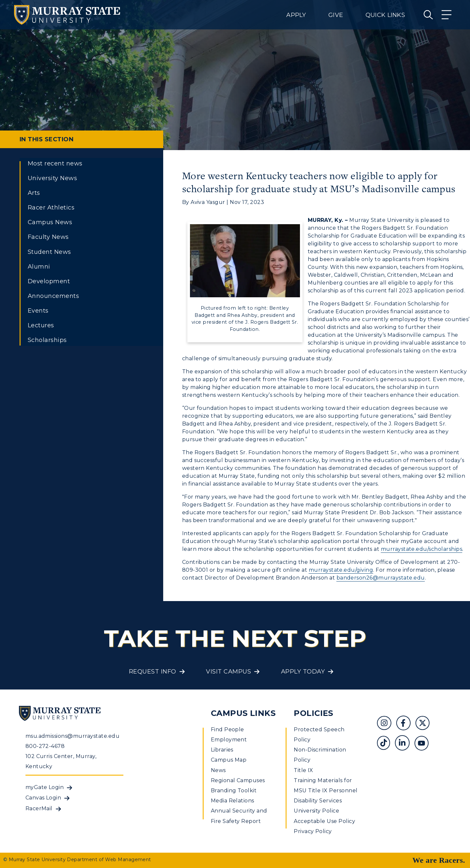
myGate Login (45, 787)
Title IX (304, 770)
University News (52, 178)
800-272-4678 (45, 746)
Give (336, 15)
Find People (227, 729)
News (218, 770)
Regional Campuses (238, 780)
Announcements (53, 296)
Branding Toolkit (234, 790)
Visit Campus (228, 672)
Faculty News (48, 237)
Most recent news (55, 163)
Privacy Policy (313, 831)
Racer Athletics (51, 208)
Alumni (39, 267)
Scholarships (47, 340)
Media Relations (233, 801)
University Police (316, 811)
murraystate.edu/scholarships (422, 549)
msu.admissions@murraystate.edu (72, 736)
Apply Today (303, 672)
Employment (229, 740)
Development (49, 281)
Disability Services (318, 801)
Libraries (222, 750)
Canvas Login (43, 798)
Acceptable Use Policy (324, 821)
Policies (313, 713)
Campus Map (229, 760)
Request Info (153, 672)
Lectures (41, 325)
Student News (49, 252)
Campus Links (243, 713)
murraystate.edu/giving (341, 570)
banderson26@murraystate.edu (381, 578)
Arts (34, 193)
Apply (296, 15)
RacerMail (39, 808)
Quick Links (385, 15)
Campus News (50, 222)
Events (38, 311)
